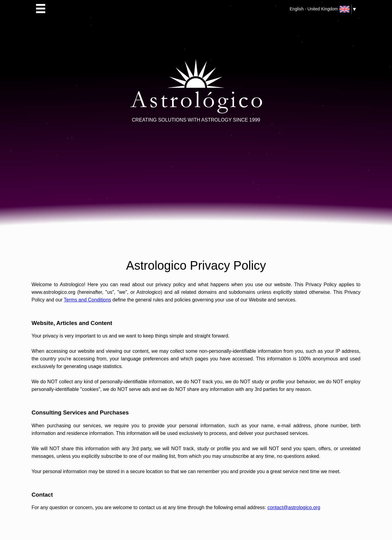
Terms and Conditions (88, 300)
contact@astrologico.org (294, 507)
